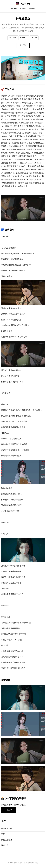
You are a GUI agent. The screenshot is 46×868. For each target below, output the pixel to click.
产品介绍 (14, 9)
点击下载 (32, 9)
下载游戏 (9, 810)
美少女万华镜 (7, 829)
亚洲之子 (5, 845)
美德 (3, 834)
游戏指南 (23, 9)
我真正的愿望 (7, 840)
